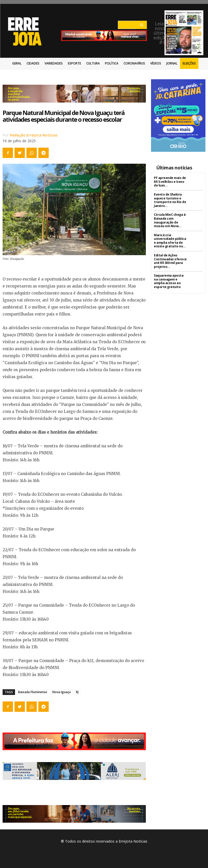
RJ (77, 692)
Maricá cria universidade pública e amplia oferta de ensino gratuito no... (170, 240)
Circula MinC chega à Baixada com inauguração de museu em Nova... (170, 220)
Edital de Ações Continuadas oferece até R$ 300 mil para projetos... (170, 260)
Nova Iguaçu (62, 692)
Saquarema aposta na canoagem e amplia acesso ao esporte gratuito (168, 280)
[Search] (142, 25)
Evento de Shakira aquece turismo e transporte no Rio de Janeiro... (170, 200)
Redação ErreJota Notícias (34, 135)
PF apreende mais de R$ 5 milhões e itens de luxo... (170, 182)
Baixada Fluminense (33, 692)
